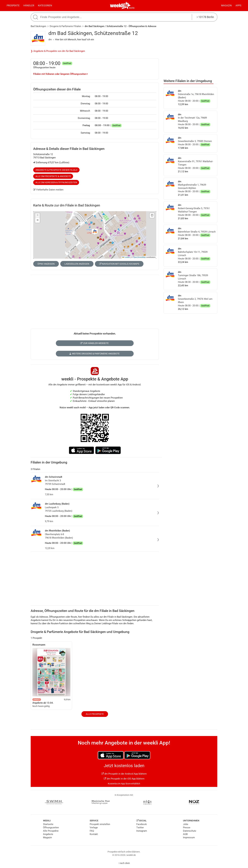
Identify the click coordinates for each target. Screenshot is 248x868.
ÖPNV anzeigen (46, 264)
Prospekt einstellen (100, 824)
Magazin (226, 6)
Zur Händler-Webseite (94, 343)
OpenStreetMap (139, 257)
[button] (152, 215)
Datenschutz (190, 831)
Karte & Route (67, 205)
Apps (238, 6)
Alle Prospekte (95, 714)
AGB (185, 834)
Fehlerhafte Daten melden (48, 190)
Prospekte (13, 6)
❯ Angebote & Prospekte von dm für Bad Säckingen (58, 51)
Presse (187, 828)
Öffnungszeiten (51, 828)
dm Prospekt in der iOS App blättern (124, 779)
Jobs (186, 824)
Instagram (142, 831)
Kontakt (94, 834)
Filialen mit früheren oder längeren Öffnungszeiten (60, 74)
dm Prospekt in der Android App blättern (124, 774)
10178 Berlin (205, 17)
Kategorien (45, 6)
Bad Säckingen (38, 26)
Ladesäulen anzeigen (77, 264)
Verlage (94, 828)
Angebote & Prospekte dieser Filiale (56, 170)
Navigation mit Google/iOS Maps (119, 264)
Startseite (48, 824)
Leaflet (126, 257)
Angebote (48, 834)
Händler (29, 6)
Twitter (140, 828)
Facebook (142, 824)
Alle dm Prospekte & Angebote (53, 176)
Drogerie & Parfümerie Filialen (65, 26)
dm (50, 40)
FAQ (92, 831)
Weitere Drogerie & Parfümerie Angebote (94, 354)
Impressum (189, 837)
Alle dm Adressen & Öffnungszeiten (56, 182)
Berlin (132, 8)
